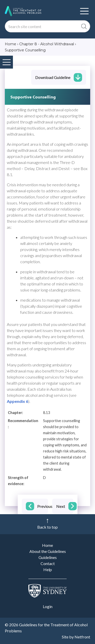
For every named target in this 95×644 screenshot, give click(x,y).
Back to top (48, 527)
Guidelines (48, 557)
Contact (48, 563)
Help (48, 569)
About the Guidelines (48, 551)
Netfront (82, 637)
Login (48, 606)
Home (48, 545)
